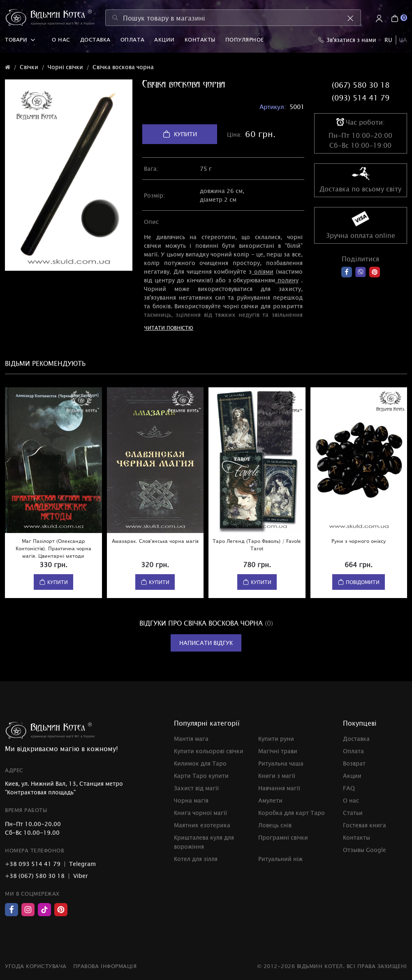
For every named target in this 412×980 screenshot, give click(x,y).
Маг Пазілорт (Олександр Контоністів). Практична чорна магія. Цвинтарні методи (53, 548)
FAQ (349, 788)
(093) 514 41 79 (361, 98)
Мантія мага (191, 739)
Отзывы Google (365, 850)
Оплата (132, 40)
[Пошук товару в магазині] (233, 18)
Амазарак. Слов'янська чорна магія (155, 541)
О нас (61, 40)
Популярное (245, 40)
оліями (264, 271)
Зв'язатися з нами (347, 40)
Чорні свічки (65, 67)
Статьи (353, 813)
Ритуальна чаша (281, 763)
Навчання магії (279, 788)
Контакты (200, 40)
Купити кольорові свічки (209, 751)
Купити (180, 134)
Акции (164, 40)
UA (403, 40)
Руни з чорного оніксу (359, 541)
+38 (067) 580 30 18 (35, 876)
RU (388, 40)
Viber (81, 876)
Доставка (95, 40)
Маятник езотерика (202, 825)
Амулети (270, 800)
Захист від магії (196, 788)
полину (288, 280)
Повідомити (359, 582)
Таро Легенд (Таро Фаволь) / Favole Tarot (257, 545)
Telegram (82, 864)
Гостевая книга (365, 825)
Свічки (29, 67)
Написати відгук (206, 643)
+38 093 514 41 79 (33, 864)
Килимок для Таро (200, 763)
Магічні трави (278, 751)
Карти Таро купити (201, 776)
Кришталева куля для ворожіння (204, 842)
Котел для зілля (196, 859)
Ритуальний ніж (280, 859)
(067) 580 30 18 (361, 85)
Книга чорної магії (200, 813)
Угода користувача (36, 966)
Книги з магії (277, 776)
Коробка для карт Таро (292, 813)
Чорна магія (191, 800)
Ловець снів (275, 825)
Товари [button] (20, 40)
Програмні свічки (283, 837)
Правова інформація (105, 966)
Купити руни (276, 739)
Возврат (354, 763)
